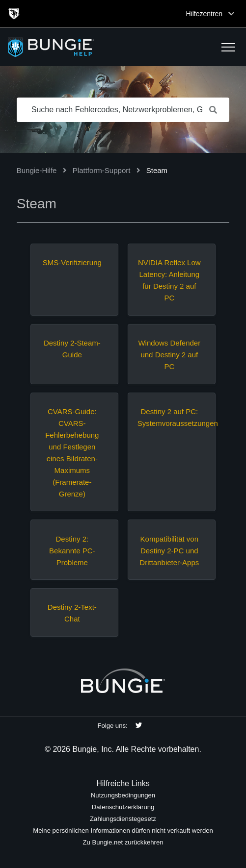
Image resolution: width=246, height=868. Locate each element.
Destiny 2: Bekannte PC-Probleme (72, 551)
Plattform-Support (102, 170)
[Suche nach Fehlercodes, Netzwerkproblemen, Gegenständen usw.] (123, 110)
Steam (157, 170)
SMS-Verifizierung (72, 262)
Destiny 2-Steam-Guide (72, 349)
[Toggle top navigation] (231, 14)
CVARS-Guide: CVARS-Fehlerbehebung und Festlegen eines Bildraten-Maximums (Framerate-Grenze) (72, 453)
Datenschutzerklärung (123, 807)
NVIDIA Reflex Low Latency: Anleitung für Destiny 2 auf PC (169, 280)
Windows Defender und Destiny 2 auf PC (169, 355)
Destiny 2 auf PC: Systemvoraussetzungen (169, 417)
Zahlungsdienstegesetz (123, 819)
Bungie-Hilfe (37, 170)
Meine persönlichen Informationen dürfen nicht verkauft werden (123, 831)
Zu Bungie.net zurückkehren (123, 842)
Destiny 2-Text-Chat (72, 613)
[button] (228, 47)
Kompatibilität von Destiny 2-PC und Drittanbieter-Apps (169, 551)
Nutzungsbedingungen (123, 795)
